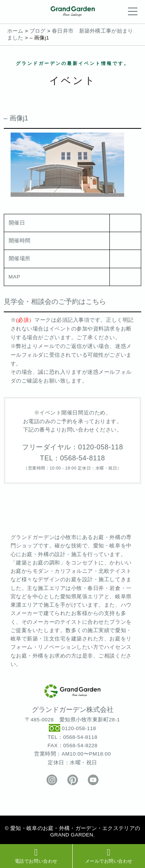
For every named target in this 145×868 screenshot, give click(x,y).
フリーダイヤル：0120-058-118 (72, 447)
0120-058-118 (79, 729)
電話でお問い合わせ (36, 856)
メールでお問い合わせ (109, 856)
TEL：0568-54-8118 (73, 458)
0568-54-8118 (80, 737)
